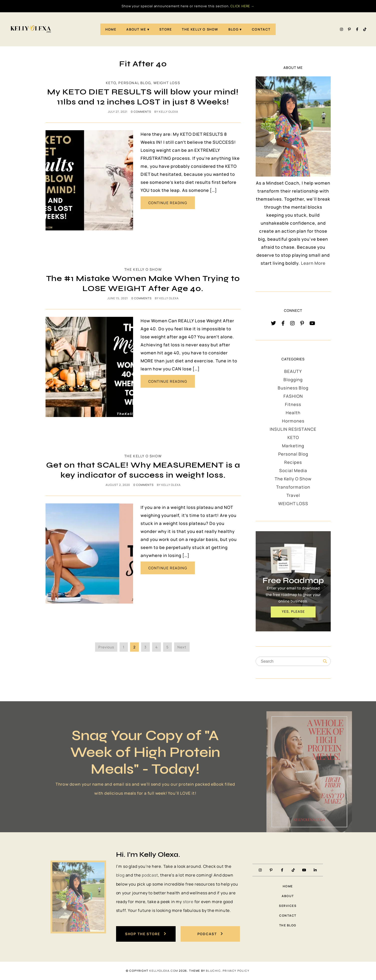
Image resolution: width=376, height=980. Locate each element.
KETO (111, 83)
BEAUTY (293, 371)
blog (120, 875)
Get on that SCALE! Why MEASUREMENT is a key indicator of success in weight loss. (143, 470)
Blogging (293, 380)
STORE (166, 29)
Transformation (293, 487)
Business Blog (293, 388)
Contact (261, 29)
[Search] (325, 661)
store (188, 902)
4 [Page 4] (156, 647)
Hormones (293, 421)
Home (111, 29)
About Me (136, 29)
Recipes (293, 462)
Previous (106, 647)
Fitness (293, 404)
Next (182, 647)
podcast (150, 875)
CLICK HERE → (242, 6)
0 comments (141, 112)
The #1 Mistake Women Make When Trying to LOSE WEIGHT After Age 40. (143, 283)
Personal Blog (134, 83)
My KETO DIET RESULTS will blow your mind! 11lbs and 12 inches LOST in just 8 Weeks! (143, 97)
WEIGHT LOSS (167, 83)
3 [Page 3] (145, 647)
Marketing (293, 446)
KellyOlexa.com (164, 971)
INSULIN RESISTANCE (293, 429)
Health (293, 413)
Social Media (293, 470)
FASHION (293, 396)
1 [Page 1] (124, 647)
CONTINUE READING (168, 203)
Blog (233, 29)
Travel (293, 495)
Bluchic (213, 971)
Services (288, 906)
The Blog (288, 926)
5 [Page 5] (167, 647)
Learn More (313, 263)
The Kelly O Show (200, 29)
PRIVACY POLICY (236, 971)
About (288, 896)
